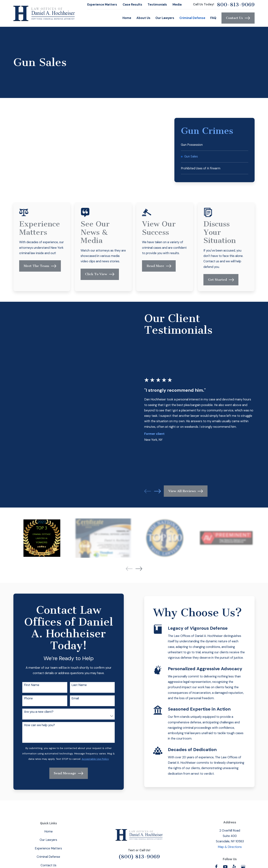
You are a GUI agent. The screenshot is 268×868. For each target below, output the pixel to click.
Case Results (132, 5)
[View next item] (139, 569)
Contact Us (238, 18)
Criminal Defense (48, 857)
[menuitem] (215, 145)
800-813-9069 (236, 5)
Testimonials (157, 5)
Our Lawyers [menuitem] (165, 18)
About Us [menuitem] (143, 18)
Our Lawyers (48, 840)
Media (177, 5)
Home (48, 831)
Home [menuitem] (127, 18)
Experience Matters (102, 5)
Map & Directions (230, 847)
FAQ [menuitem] (213, 18)
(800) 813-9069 (139, 857)
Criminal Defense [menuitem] (192, 18)
